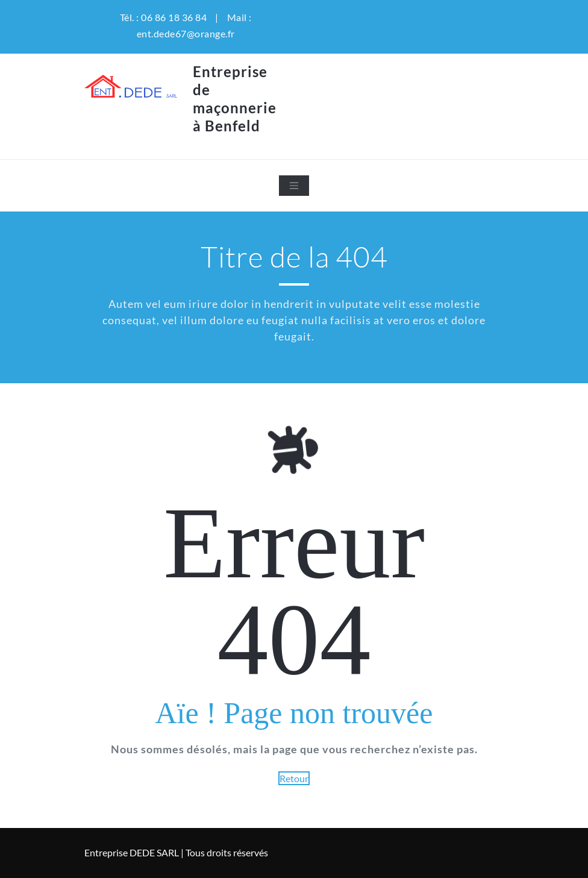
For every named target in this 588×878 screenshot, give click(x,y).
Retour (294, 778)
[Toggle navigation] (294, 186)
